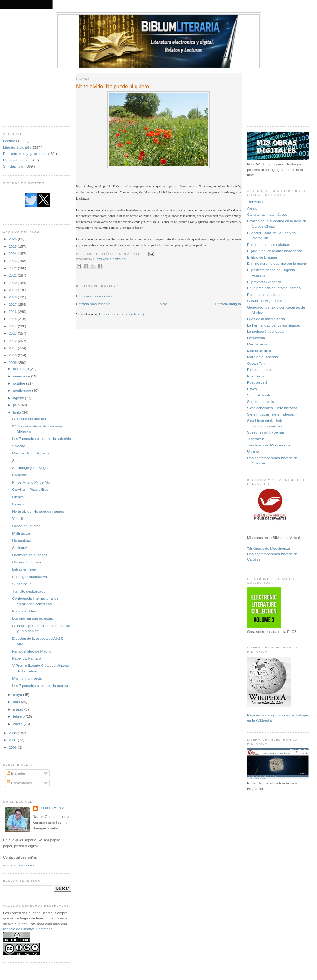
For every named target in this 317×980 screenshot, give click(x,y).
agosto (19, 398)
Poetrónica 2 (257, 382)
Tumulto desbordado (29, 591)
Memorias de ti (259, 351)
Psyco (252, 389)
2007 (13, 740)
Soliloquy (19, 547)
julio (17, 405)
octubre (20, 383)
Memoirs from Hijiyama (31, 453)
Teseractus (256, 439)
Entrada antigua (228, 304)
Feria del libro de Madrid (32, 651)
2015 (13, 319)
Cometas (19, 475)
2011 (13, 348)
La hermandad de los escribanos (273, 325)
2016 (13, 312)
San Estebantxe (260, 395)
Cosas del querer (26, 526)
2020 (13, 283)
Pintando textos (260, 370)
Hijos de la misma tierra (266, 319)
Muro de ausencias (262, 357)
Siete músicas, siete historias (271, 414)
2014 (13, 326)
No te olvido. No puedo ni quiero (38, 511)
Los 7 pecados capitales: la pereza (40, 686)
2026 (13, 239)
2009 (13, 362)
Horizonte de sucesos (30, 555)
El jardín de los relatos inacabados (275, 251)
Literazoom (256, 338)
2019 (13, 290)
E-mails (18, 504)
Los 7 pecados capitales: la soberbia (41, 438)
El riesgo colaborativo (30, 577)
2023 (13, 261)
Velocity (18, 446)
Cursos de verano (26, 562)
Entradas (16, 773)
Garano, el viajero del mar (268, 301)
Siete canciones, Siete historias (272, 408)
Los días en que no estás (32, 618)
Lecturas (11, 141)
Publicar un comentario (95, 296)
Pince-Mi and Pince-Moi (31, 482)
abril (17, 702)
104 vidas (255, 202)
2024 (13, 253)
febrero (19, 716)
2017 (13, 304)
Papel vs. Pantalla (27, 658)
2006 (13, 747)
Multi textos (21, 533)
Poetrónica (256, 376)
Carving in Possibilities (30, 489)
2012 (13, 341)
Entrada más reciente (93, 304)
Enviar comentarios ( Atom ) (122, 314)
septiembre (23, 390)
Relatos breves (16, 160)
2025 (13, 246)
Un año (253, 451)
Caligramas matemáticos (267, 214)
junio (17, 412)
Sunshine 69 (22, 584)
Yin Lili (17, 519)
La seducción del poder (266, 331)
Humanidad (21, 540)
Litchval (18, 497)
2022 (13, 268)
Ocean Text (256, 363)
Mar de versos (259, 344)
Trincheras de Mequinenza (269, 445)
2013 (13, 333)
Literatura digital (16, 147)
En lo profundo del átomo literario (274, 288)
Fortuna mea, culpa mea (267, 294)
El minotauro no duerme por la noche (277, 263)
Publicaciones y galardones (26, 154)
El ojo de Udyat (24, 611)
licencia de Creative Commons (28, 929)
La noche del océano (29, 419)
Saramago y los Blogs (30, 468)
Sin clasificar (14, 166)
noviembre (22, 376)
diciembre (21, 369)
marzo (19, 709)
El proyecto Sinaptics (264, 282)
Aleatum (254, 208)
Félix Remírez (51, 808)
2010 (13, 355)
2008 (13, 733)
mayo (18, 695)
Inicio (163, 304)
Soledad (19, 461)
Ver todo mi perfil (20, 865)
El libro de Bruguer (262, 257)
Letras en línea (24, 569)
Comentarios (19, 783)
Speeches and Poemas (266, 432)
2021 (13, 275)
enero (18, 724)
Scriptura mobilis (260, 402)
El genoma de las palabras (269, 244)
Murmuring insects (27, 678)
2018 (13, 297)
